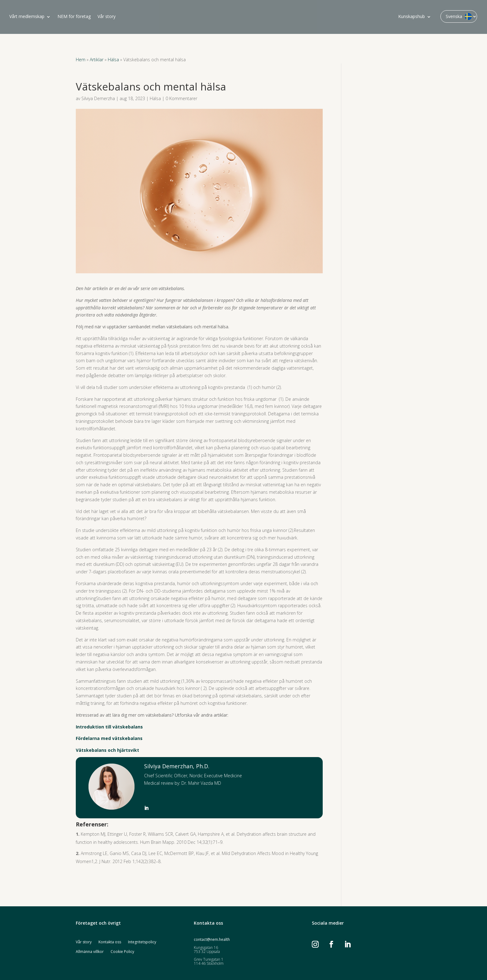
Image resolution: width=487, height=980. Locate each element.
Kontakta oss (110, 942)
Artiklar (97, 60)
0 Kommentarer (181, 98)
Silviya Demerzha (98, 98)
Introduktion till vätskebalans (109, 727)
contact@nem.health (212, 939)
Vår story (107, 17)
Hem (81, 60)
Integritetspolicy (142, 942)
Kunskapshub (412, 17)
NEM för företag (74, 17)
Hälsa (113, 60)
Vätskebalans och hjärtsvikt (107, 750)
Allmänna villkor (90, 952)
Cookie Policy (122, 952)
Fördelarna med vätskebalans (109, 738)
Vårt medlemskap (27, 17)
